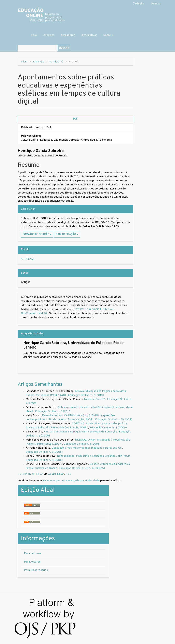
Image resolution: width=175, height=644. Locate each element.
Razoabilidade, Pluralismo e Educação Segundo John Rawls (94, 456)
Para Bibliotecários (36, 570)
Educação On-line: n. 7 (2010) (86, 395)
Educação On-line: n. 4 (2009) (108, 428)
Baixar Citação (67, 234)
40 (42, 474)
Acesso (156, 4)
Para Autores (32, 562)
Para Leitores (33, 554)
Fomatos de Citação (37, 234)
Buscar (64, 48)
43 (54, 474)
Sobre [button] (108, 35)
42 (50, 474)
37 (30, 474)
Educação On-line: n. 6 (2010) (53, 411)
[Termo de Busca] (37, 48)
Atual (34, 35)
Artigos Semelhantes (40, 385)
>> (70, 474)
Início (24, 62)
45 (63, 474)
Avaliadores (68, 35)
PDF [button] (75, 119)
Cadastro (139, 4)
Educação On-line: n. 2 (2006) (44, 452)
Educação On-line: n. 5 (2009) (114, 420)
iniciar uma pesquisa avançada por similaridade (71, 481)
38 (34, 474)
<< (19, 474)
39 (38, 474)
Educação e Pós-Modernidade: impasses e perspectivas (87, 448)
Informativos (89, 35)
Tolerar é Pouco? (95, 399)
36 (26, 474)
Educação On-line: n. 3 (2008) (82, 444)
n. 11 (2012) (56, 62)
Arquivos (49, 35)
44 (58, 474)
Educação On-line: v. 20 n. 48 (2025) (82, 468)
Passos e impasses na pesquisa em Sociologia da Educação (81, 432)
